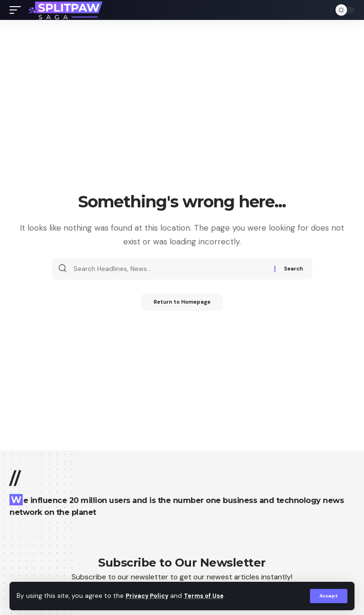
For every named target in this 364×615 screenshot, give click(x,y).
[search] (321, 10)
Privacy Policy (149, 596)
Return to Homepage (182, 303)
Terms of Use (209, 596)
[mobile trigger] (18, 10)
